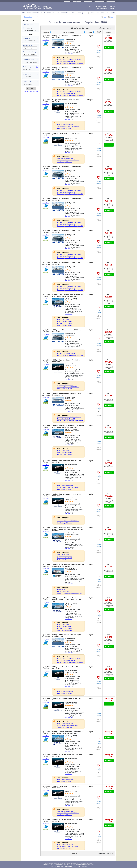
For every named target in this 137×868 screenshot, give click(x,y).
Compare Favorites (99, 57)
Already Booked (77, 1)
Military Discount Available (65, 591)
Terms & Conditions (69, 866)
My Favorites (67, 1)
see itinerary (69, 54)
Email (112, 17)
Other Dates (46, 40)
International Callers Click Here (106, 8)
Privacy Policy (60, 866)
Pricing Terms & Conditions (80, 866)
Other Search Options (31, 92)
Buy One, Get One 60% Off (65, 323)
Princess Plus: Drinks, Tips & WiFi (66, 61)
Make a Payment (111, 1)
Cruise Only (29, 28)
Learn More (109, 47)
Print (105, 17)
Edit (37, 38)
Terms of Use (53, 866)
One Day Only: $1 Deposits (65, 128)
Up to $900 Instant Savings (65, 325)
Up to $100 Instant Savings (65, 321)
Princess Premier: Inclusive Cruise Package (69, 59)
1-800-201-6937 (106, 6)
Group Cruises (88, 1)
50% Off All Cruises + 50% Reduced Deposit (69, 593)
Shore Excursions (99, 1)
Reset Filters (31, 89)
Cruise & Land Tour (31, 30)
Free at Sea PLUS (62, 589)
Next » (74, 853)
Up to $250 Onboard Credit (65, 125)
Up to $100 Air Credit (63, 320)
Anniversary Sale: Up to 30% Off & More (68, 127)
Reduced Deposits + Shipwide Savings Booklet (70, 63)
